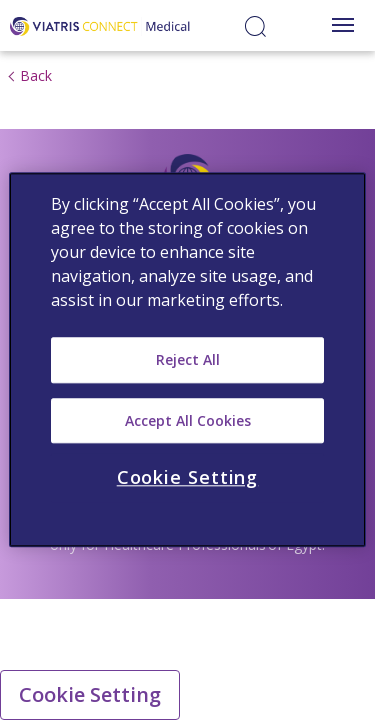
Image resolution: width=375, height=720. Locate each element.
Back (36, 75)
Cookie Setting (90, 694)
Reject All (188, 359)
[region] (187, 359)
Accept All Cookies (188, 420)
